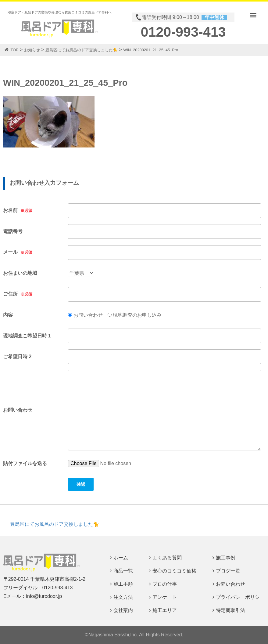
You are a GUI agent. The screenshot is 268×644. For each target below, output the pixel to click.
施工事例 (226, 558)
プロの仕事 (165, 584)
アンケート (165, 597)
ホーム (121, 558)
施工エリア (165, 610)
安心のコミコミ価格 (174, 571)
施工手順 (123, 584)
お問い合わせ (230, 584)
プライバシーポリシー (240, 597)
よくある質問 (167, 558)
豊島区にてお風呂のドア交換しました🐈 (55, 524)
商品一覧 (123, 571)
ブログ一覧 (228, 571)
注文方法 (123, 597)
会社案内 (123, 610)
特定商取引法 (230, 610)
